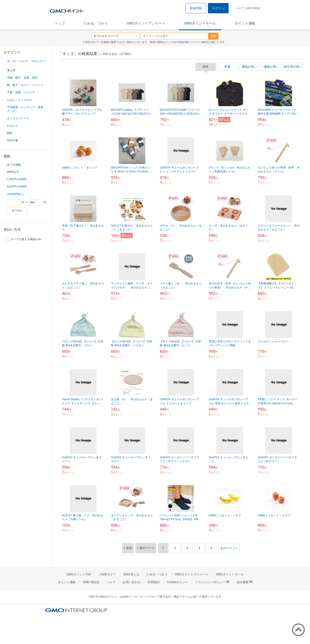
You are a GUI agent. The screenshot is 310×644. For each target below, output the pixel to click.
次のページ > (229, 548)
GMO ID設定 (253, 8)
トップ (60, 23)
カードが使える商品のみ (23, 239)
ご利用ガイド (107, 574)
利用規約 (154, 582)
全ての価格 (14, 165)
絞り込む (17, 210)
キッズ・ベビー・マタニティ (26, 61)
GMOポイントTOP (79, 574)
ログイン (218, 8)
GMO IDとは (131, 574)
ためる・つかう (96, 23)
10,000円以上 (15, 194)
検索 (213, 36)
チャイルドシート (18, 118)
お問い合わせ (132, 582)
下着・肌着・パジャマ (21, 92)
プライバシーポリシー (212, 582)
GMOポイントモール (200, 23)
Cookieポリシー (177, 582)
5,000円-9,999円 (17, 186)
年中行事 (12, 140)
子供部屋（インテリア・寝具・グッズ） (26, 109)
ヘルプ (239, 8)
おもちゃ (12, 126)
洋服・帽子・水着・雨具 (22, 78)
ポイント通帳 (245, 23)
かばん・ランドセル (19, 100)
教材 (10, 133)
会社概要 (244, 582)
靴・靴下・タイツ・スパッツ (25, 85)
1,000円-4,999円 (17, 179)
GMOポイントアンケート (146, 23)
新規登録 (196, 8)
